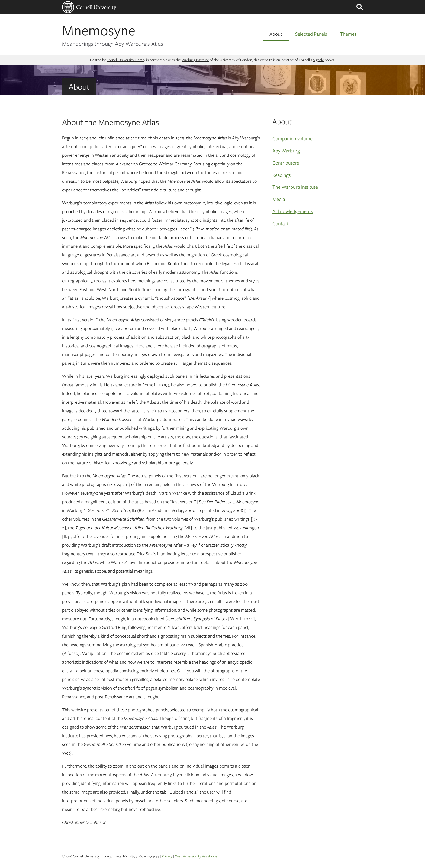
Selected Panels (311, 34)
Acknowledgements (293, 211)
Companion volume (292, 138)
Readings (281, 175)
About (276, 34)
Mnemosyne (99, 30)
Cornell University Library (126, 60)
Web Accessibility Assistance (196, 856)
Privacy (167, 856)
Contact (281, 223)
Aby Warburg (286, 151)
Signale (318, 60)
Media (279, 199)
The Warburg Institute (295, 187)
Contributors (286, 163)
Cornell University (89, 7)
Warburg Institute (195, 60)
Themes (348, 34)
